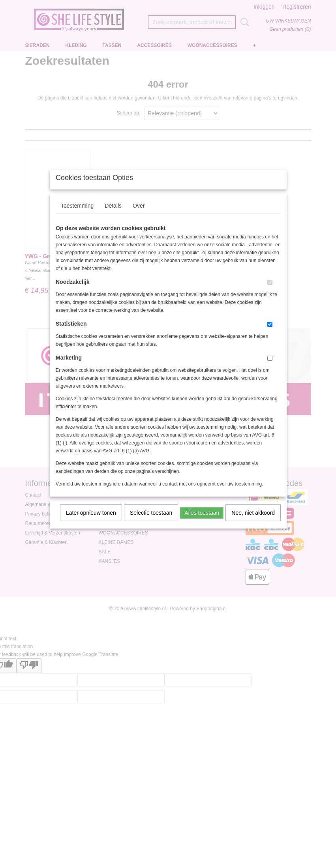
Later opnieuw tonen (91, 523)
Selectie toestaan (151, 523)
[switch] (270, 293)
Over (139, 216)
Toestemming (77, 216)
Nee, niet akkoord (253, 523)
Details (113, 216)
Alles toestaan (202, 523)
